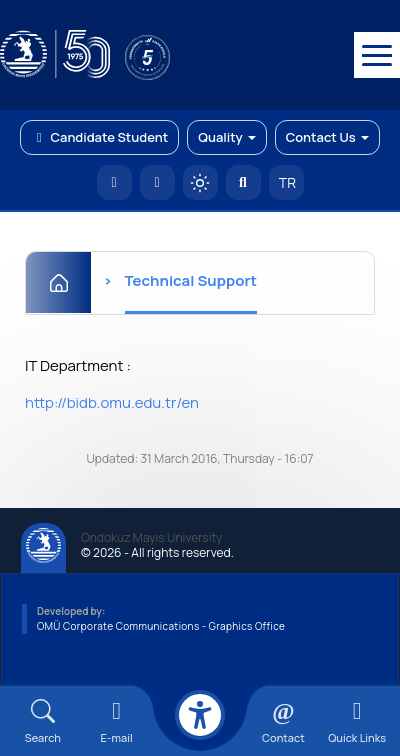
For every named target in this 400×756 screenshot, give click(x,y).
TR (286, 182)
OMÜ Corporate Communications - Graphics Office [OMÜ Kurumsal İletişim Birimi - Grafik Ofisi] (161, 626)
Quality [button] (226, 137)
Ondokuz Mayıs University (151, 538)
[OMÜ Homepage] (114, 182)
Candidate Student (99, 137)
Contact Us (327, 137)
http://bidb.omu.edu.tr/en (112, 402)
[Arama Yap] (243, 182)
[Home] (58, 282)
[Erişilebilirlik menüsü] (200, 715)
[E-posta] (157, 182)
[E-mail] (117, 721)
